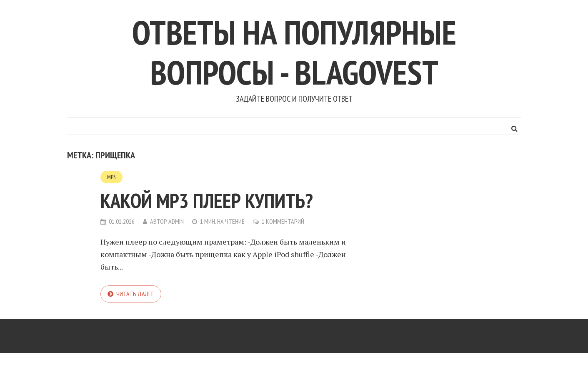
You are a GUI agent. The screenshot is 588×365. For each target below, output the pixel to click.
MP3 (111, 177)
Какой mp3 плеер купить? (207, 200)
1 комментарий (283, 221)
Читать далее (135, 294)
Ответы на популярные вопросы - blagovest (294, 52)
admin (176, 221)
